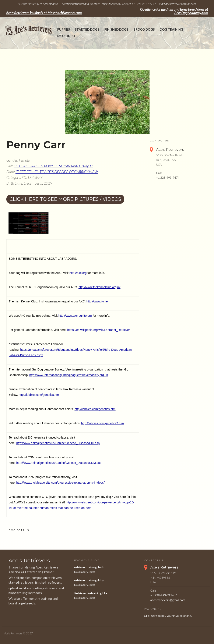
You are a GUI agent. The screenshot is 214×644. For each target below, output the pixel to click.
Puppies (64, 29)
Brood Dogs (144, 29)
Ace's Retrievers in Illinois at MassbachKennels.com (44, 13)
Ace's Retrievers (170, 150)
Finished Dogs (116, 29)
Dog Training (171, 29)
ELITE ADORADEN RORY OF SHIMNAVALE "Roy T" (53, 166)
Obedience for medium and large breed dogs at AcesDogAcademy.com (174, 11)
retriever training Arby (89, 580)
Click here (151, 616)
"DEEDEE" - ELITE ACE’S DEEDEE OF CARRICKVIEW (57, 172)
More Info (66, 36)
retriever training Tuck (89, 567)
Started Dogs (87, 29)
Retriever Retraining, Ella (91, 593)
